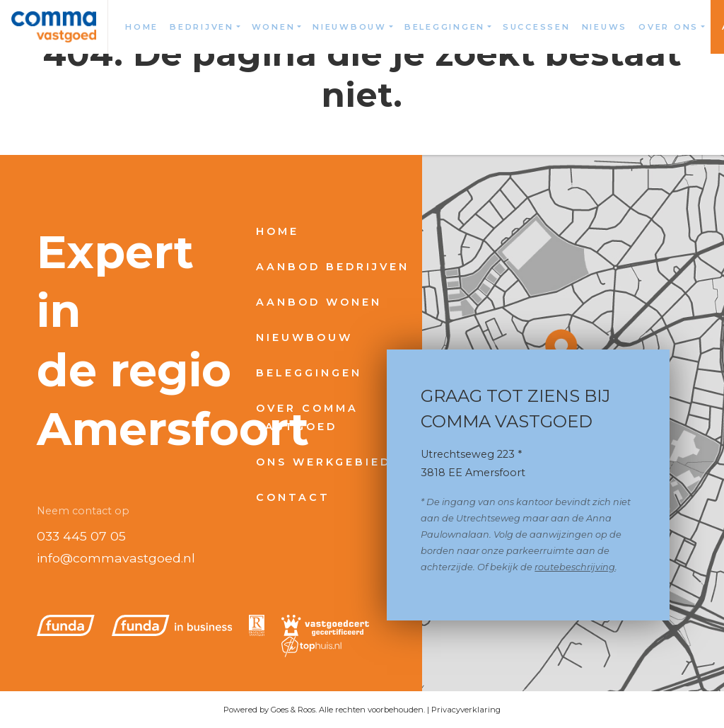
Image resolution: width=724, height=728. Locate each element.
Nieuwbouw (350, 27)
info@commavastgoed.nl (116, 558)
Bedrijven (202, 27)
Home (142, 27)
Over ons (668, 27)
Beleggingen (445, 27)
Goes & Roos (293, 710)
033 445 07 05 (81, 536)
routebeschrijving (575, 567)
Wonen (274, 27)
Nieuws (605, 27)
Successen (537, 27)
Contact (293, 497)
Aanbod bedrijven (333, 267)
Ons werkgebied (323, 462)
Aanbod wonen (319, 302)
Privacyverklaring (466, 710)
